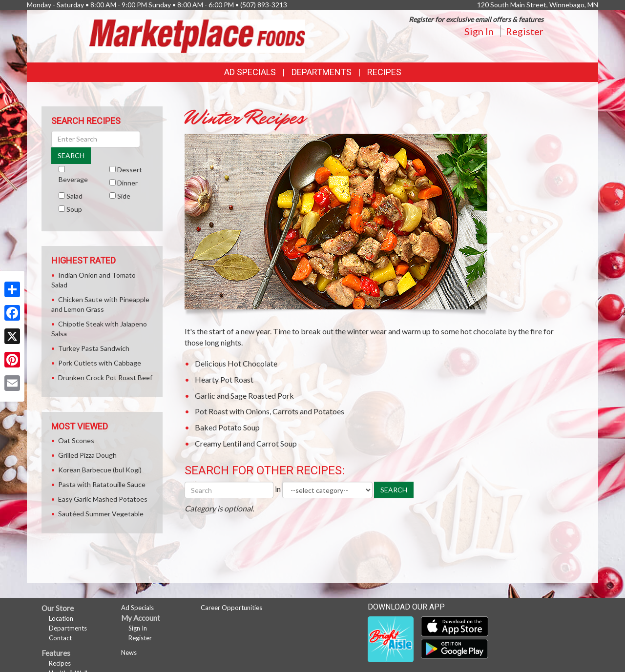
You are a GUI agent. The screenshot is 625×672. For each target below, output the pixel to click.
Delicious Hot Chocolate (236, 363)
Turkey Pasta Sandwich (94, 348)
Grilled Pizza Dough (87, 455)
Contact (60, 638)
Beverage (73, 179)
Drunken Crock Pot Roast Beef (105, 377)
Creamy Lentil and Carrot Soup (246, 443)
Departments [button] (322, 72)
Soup (74, 209)
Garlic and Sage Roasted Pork (244, 396)
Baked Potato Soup (227, 427)
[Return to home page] (198, 35)
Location (61, 618)
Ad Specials (250, 72)
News (129, 652)
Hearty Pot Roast (224, 379)
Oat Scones (76, 440)
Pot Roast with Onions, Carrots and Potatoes (270, 411)
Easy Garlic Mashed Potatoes (103, 499)
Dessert (130, 170)
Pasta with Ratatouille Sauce (102, 484)
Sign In (479, 31)
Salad (74, 196)
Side (124, 196)
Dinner (127, 183)
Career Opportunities (231, 608)
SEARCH (394, 490)
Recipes (384, 72)
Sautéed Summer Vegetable (101, 514)
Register (525, 31)
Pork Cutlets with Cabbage (100, 363)
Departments (68, 628)
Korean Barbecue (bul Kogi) (100, 470)
